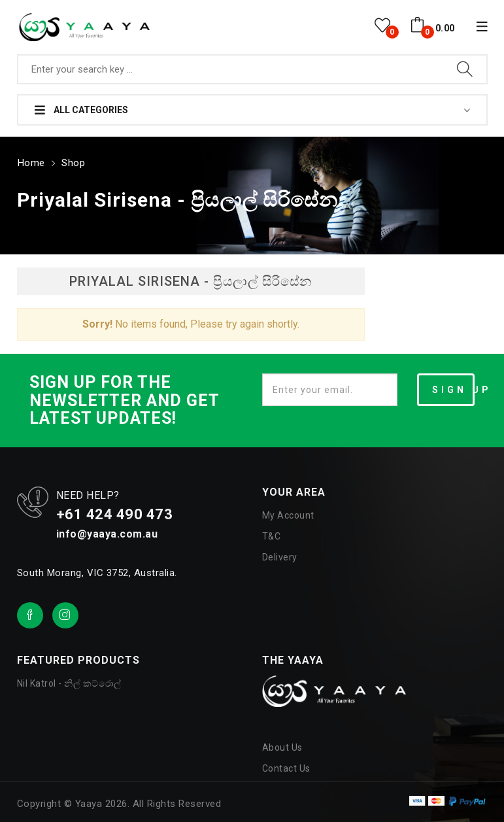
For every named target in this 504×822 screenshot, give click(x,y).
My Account (288, 514)
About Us (282, 746)
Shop (73, 162)
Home (31, 162)
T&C (272, 535)
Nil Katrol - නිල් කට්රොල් (69, 682)
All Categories (81, 110)
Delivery (280, 556)
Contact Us (286, 767)
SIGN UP (454, 388)
